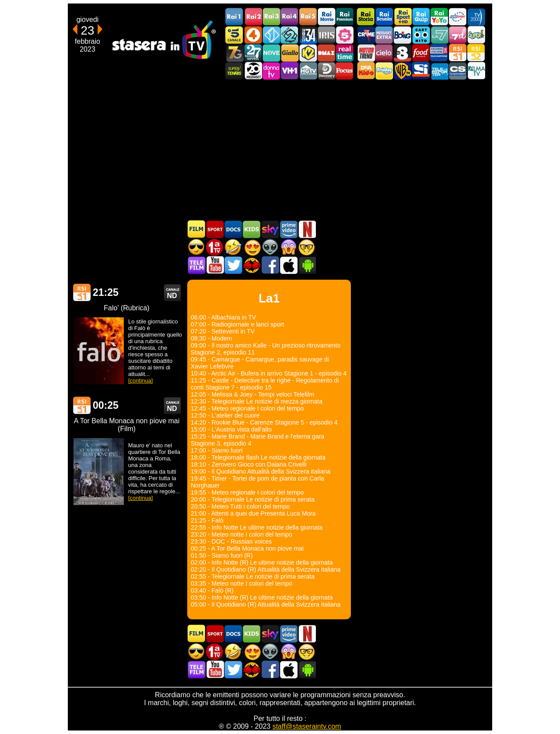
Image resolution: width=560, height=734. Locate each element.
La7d (458, 35)
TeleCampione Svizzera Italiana (439, 53)
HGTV (308, 71)
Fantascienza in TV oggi (270, 247)
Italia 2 (290, 35)
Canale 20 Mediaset (253, 71)
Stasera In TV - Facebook (270, 265)
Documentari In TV (233, 229)
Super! (476, 35)
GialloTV (290, 53)
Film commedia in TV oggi (233, 247)
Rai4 (290, 17)
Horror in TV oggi (288, 247)
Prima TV (215, 247)
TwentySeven (253, 53)
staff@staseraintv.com (307, 726)
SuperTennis (234, 71)
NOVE (271, 53)
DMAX (326, 53)
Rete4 (253, 35)
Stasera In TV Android (307, 265)
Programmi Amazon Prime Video (288, 229)
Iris (326, 35)
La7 (439, 35)
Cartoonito (421, 35)
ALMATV (476, 71)
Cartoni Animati (252, 229)
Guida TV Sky (270, 229)
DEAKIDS (366, 71)
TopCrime (366, 35)
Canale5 (234, 35)
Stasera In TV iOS (288, 265)
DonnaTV (271, 71)
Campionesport (458, 71)
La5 (345, 35)
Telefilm (196, 265)
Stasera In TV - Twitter (233, 265)
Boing (402, 35)
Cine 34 (308, 35)
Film (196, 229)
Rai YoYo (439, 17)
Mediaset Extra (384, 35)
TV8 (402, 53)
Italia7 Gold (234, 53)
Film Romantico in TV (252, 247)
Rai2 (253, 17)
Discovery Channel (326, 71)
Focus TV (345, 71)
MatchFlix (252, 265)
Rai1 (234, 17)
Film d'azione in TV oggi (196, 247)
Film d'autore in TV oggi (307, 247)
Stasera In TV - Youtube (215, 265)
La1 (82, 293)
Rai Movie (326, 17)
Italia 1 (271, 35)
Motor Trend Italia (366, 53)
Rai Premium (345, 17)
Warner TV (402, 71)
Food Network (421, 53)
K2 (308, 53)
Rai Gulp (421, 17)
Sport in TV (215, 229)
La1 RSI (458, 53)
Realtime (345, 53)
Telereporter (439, 71)
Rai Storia (366, 17)
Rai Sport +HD (402, 17)
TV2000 (476, 17)
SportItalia (421, 71)
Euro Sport (458, 17)
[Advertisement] (280, 150)
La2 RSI (476, 53)
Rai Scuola (384, 17)
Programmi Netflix (307, 229)
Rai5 (308, 17)
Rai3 (271, 17)
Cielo (384, 53)
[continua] (140, 381)
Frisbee (384, 71)
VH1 (290, 71)
